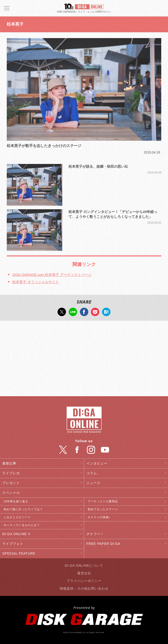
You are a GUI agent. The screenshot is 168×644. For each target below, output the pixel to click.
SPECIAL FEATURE (19, 553)
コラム (92, 473)
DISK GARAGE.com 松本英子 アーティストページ (52, 275)
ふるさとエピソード (17, 517)
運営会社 (84, 573)
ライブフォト (13, 544)
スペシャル (11, 493)
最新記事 (9, 463)
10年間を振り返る (16, 501)
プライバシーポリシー (84, 581)
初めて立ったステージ (103, 509)
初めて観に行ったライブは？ (23, 509)
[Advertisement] (84, 359)
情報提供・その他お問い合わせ (84, 588)
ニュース (93, 483)
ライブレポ (11, 473)
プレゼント (11, 483)
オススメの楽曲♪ (99, 517)
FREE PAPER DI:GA (103, 544)
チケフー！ (95, 534)
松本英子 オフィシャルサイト (36, 282)
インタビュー (97, 463)
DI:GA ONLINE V (16, 534)
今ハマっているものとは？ (22, 525)
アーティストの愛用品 (103, 501)
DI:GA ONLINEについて (84, 566)
